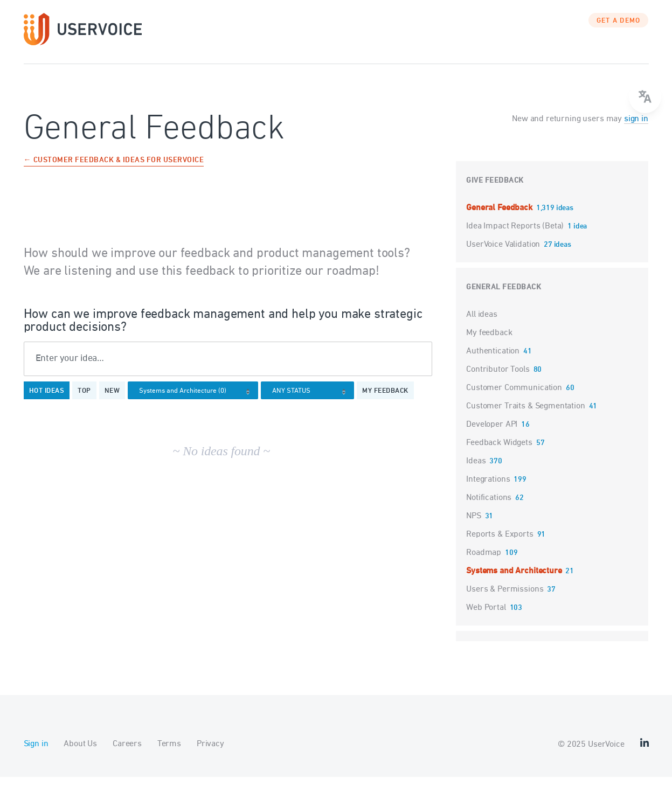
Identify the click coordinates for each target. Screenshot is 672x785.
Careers (127, 752)
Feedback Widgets (499, 451)
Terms (169, 752)
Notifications (489, 506)
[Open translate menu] (645, 97)
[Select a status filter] (311, 400)
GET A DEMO (619, 30)
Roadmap (484, 561)
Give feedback (495, 189)
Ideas (476, 469)
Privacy (210, 752)
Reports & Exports (500, 543)
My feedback (385, 400)
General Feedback (500, 216)
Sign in (36, 752)
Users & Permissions (505, 598)
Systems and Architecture (514, 579)
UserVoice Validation (504, 253)
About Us (80, 752)
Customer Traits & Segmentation (526, 414)
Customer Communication (514, 396)
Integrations (488, 488)
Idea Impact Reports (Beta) (516, 234)
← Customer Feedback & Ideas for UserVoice (114, 169)
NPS (474, 524)
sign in (636, 127)
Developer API (492, 433)
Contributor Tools (498, 378)
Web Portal (486, 616)
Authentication (493, 359)
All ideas (482, 323)
